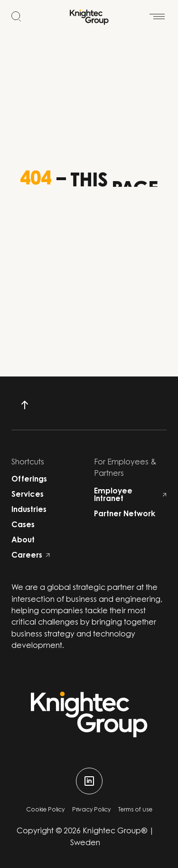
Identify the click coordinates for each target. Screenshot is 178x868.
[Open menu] (157, 12)
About (23, 540)
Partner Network (125, 514)
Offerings (29, 480)
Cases (23, 525)
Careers (31, 556)
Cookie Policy (45, 810)
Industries (29, 510)
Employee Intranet (131, 495)
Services (28, 495)
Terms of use (135, 810)
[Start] (89, 17)
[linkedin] (89, 781)
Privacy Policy (91, 810)
